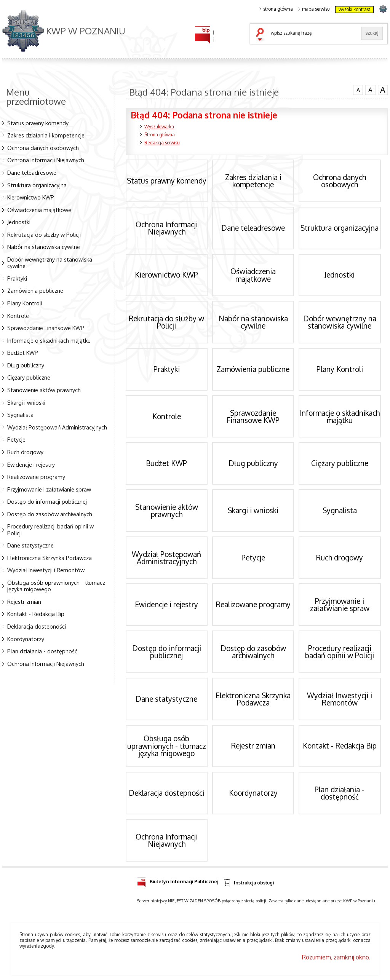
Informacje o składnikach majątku (49, 340)
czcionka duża (383, 90)
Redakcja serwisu (162, 143)
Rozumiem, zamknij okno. (336, 957)
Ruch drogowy (25, 452)
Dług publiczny (26, 365)
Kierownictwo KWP (31, 197)
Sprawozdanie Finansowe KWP (46, 328)
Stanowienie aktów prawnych (44, 390)
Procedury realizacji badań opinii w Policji (50, 529)
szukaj (262, 35)
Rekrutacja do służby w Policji (44, 235)
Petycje (16, 439)
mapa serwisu (314, 9)
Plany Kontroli (25, 303)
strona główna (276, 9)
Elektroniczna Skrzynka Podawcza (50, 558)
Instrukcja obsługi (248, 883)
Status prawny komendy (38, 123)
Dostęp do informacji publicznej (47, 501)
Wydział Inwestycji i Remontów (46, 570)
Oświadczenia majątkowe (39, 210)
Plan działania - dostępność (42, 651)
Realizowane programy (36, 477)
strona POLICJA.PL (383, 9)
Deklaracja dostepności (37, 626)
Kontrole (18, 316)
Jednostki (19, 222)
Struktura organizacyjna (37, 185)
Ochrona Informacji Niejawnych (46, 160)
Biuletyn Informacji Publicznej (178, 880)
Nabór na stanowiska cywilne (44, 247)
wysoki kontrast (354, 9)
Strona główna (160, 135)
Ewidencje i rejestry (31, 464)
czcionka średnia (370, 89)
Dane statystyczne (30, 545)
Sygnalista (20, 415)
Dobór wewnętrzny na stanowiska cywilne (50, 263)
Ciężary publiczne (29, 377)
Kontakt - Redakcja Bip (36, 614)
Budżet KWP (23, 353)
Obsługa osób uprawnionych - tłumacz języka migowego (56, 586)
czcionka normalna (358, 89)
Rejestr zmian (24, 602)
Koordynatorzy (26, 639)
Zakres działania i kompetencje (46, 135)
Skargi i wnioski (26, 402)
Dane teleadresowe (32, 172)
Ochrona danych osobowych (43, 148)
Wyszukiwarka (159, 127)
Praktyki (17, 278)
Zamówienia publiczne (35, 290)
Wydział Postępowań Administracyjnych (57, 427)
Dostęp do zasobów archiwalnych (50, 514)
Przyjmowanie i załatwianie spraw (49, 489)
